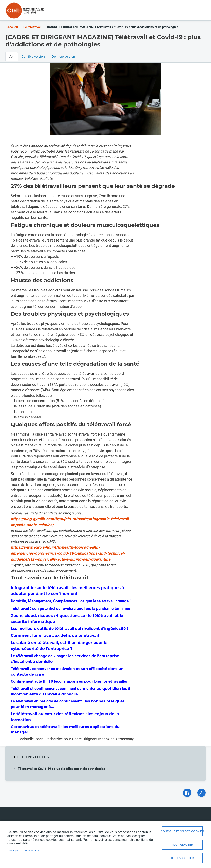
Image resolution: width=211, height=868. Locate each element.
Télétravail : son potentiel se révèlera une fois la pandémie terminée (70, 608)
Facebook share (187, 793)
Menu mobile (197, 12)
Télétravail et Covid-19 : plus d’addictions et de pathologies (61, 769)
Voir (12, 56)
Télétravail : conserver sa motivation (43, 669)
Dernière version (33, 56)
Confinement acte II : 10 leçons (38, 681)
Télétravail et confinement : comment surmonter (53, 689)
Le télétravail (32, 27)
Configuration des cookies (182, 831)
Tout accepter (182, 858)
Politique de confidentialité (25, 850)
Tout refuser (182, 845)
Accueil (13, 27)
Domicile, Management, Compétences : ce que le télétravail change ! (71, 601)
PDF (202, 793)
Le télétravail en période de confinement (46, 701)
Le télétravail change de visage (38, 656)
